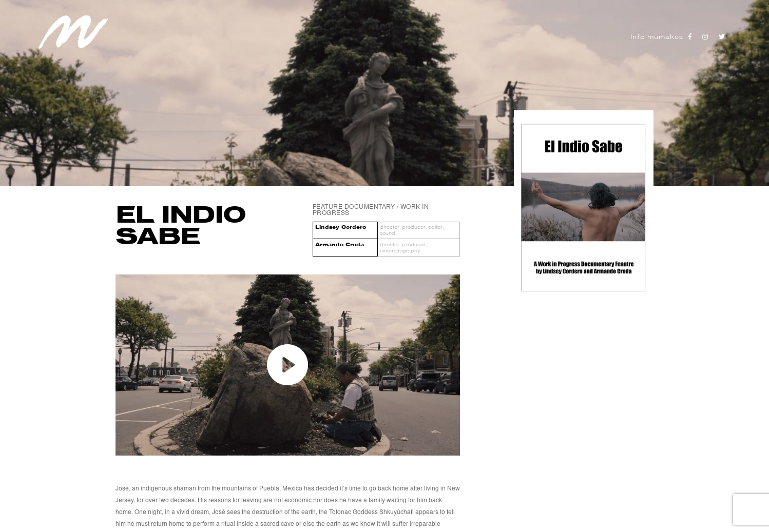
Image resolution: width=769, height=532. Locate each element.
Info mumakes (657, 37)
